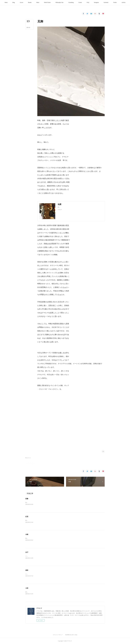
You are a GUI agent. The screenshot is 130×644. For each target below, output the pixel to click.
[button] (10, 3)
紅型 (27, 517)
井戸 (27, 552)
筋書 (27, 499)
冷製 (27, 534)
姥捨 (27, 570)
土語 (27, 588)
